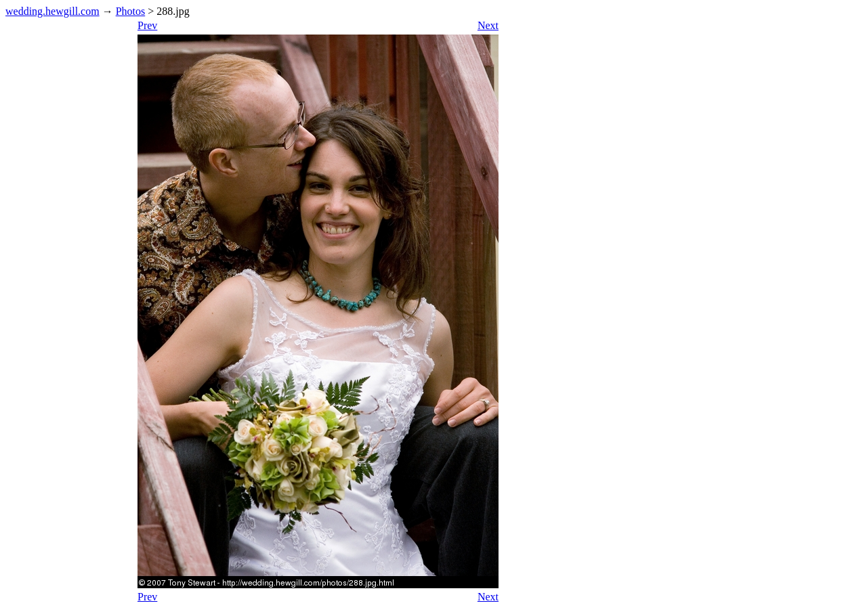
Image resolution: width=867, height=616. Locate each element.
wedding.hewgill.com (52, 11)
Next (488, 25)
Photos (131, 11)
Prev (147, 25)
